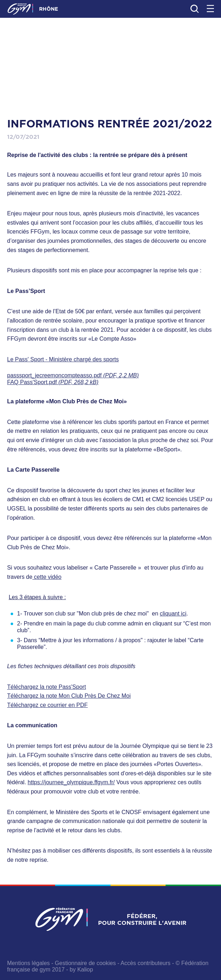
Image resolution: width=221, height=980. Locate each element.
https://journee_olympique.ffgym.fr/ (71, 782)
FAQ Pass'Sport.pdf (53, 382)
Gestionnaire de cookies (85, 963)
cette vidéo (47, 577)
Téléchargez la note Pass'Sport (47, 687)
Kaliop (85, 969)
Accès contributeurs (145, 963)
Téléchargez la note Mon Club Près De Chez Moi (69, 696)
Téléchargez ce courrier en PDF (47, 705)
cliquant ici (173, 614)
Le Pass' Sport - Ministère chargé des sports (63, 359)
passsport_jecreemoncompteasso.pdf (73, 375)
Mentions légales (28, 963)
